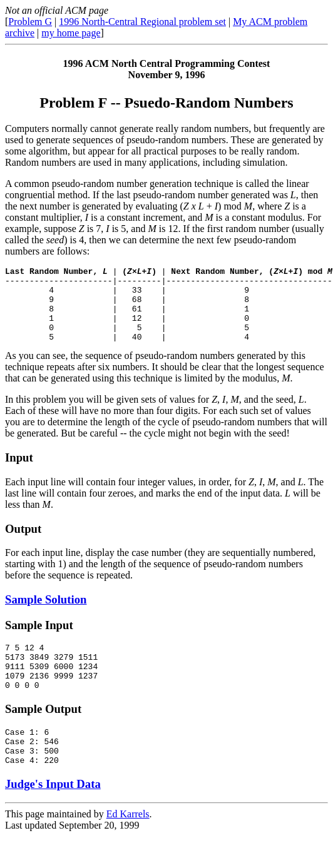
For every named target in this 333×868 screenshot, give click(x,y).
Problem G (30, 22)
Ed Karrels (128, 846)
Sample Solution (46, 614)
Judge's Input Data (53, 816)
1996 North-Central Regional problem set (142, 22)
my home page (71, 33)
